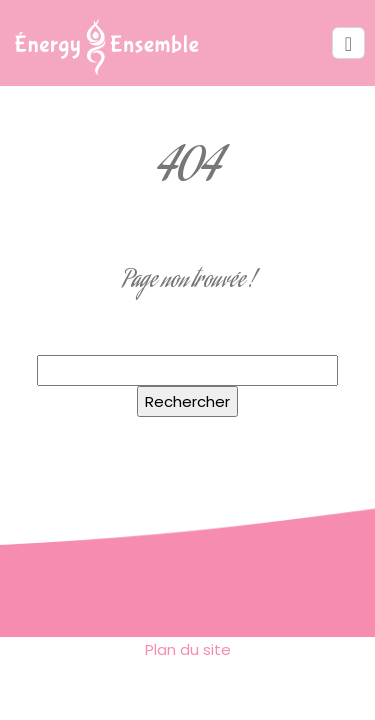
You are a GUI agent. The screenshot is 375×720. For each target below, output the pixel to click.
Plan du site (188, 649)
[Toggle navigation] (348, 43)
